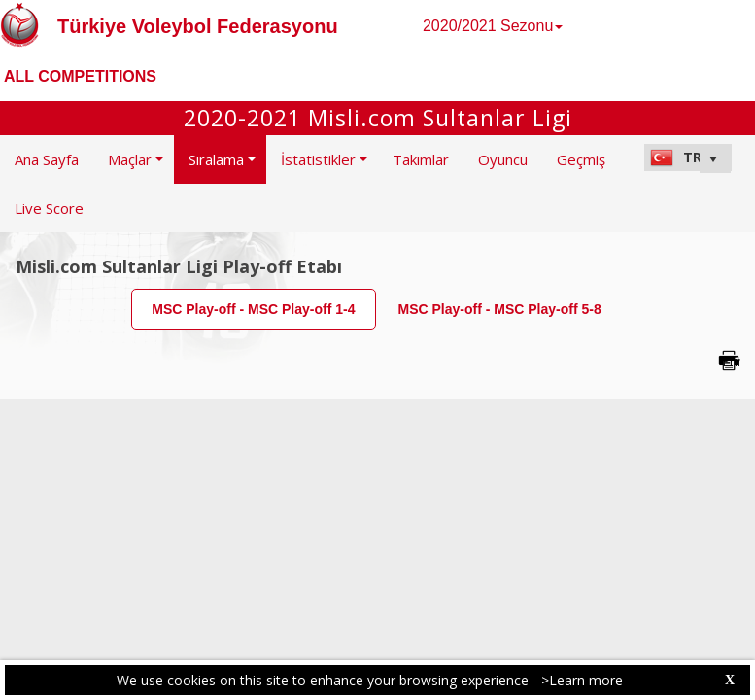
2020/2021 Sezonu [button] (493, 26)
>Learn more (582, 680)
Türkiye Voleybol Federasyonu (198, 26)
